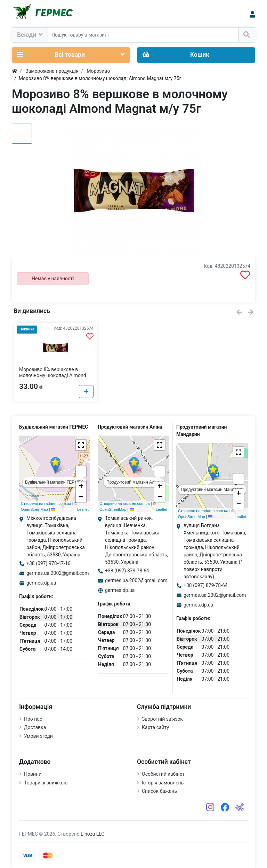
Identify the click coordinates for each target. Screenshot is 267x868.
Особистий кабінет (163, 774)
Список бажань (159, 791)
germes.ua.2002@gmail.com (58, 573)
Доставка (35, 727)
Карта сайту (155, 727)
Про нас (33, 719)
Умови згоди (38, 736)
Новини (33, 774)
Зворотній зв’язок (162, 719)
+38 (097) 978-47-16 (48, 563)
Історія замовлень (163, 783)
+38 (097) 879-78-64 (127, 571)
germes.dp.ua (41, 583)
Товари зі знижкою (46, 783)
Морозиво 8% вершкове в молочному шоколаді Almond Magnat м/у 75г (53, 375)
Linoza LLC (92, 834)
